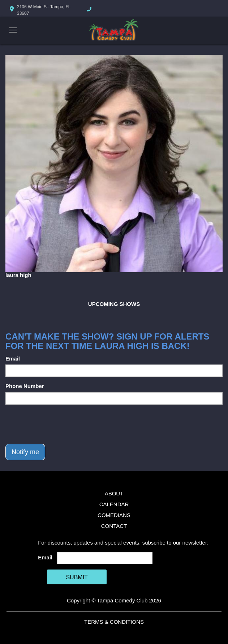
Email (13, 359)
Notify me (25, 452)
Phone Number (25, 386)
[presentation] (60, 424)
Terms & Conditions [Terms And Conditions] (114, 622)
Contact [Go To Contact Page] (114, 526)
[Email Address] (105, 558)
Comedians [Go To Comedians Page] (114, 515)
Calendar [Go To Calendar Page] (114, 504)
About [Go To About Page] (114, 493)
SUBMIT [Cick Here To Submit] (77, 577)
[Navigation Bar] (13, 30)
